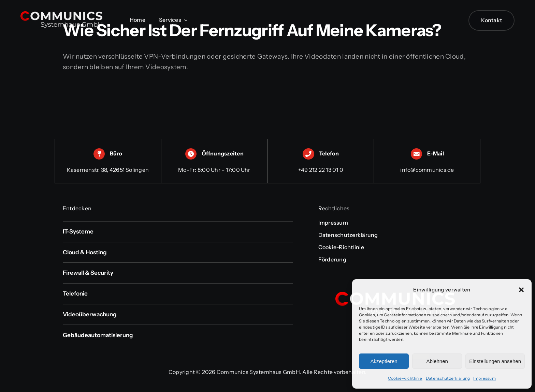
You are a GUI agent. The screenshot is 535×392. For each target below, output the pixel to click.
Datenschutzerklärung (448, 378)
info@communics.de (427, 170)
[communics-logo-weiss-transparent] (61, 14)
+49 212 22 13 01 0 (321, 170)
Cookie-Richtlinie (405, 378)
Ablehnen (437, 361)
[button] (521, 290)
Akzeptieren (384, 361)
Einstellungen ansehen (495, 361)
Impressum (485, 378)
